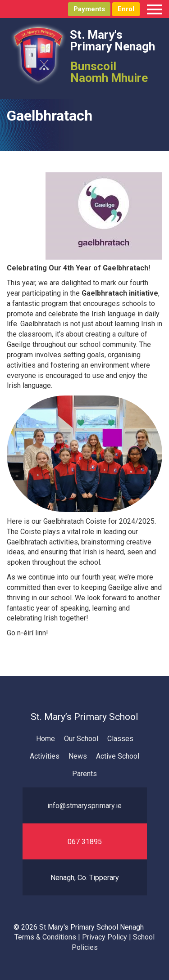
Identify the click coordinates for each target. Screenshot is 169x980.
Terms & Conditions (45, 937)
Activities (45, 756)
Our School (81, 739)
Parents (84, 774)
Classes (120, 739)
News (78, 756)
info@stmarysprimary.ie (84, 806)
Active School (118, 756)
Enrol (126, 9)
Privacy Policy (105, 937)
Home (46, 739)
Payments (89, 9)
